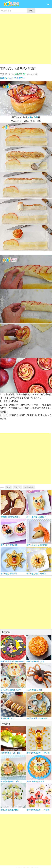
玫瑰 (2, 78)
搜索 (31, 11)
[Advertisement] (25, 39)
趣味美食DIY (20, 74)
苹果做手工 (20, 78)
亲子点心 (9, 78)
